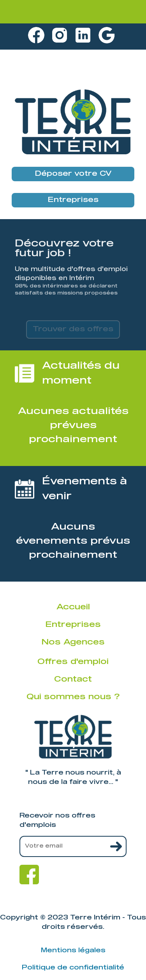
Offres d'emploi (73, 662)
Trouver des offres (73, 329)
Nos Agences (73, 642)
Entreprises (73, 200)
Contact (73, 679)
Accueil (73, 607)
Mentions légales (73, 950)
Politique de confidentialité (73, 968)
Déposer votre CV (73, 174)
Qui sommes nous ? (73, 697)
